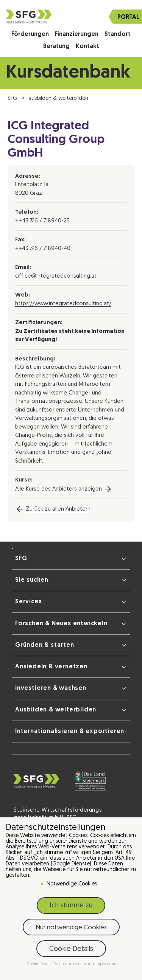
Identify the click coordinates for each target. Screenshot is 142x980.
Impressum (105, 964)
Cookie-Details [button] (40, 964)
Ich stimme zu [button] (71, 906)
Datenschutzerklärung (74, 964)
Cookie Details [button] (71, 949)
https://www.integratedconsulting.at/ (63, 304)
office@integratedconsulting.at (56, 276)
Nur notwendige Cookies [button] (71, 928)
